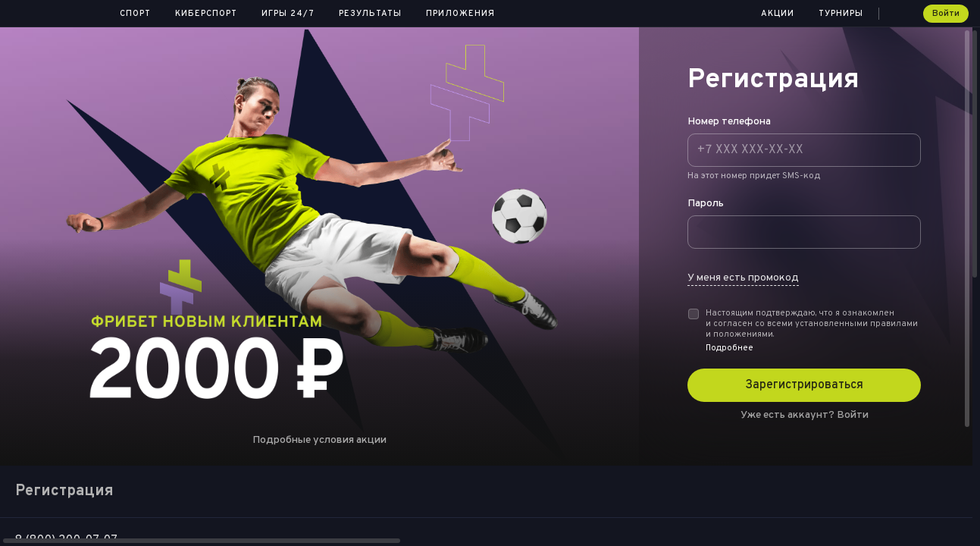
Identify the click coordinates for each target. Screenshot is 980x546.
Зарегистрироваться (804, 385)
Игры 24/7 (288, 14)
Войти (946, 14)
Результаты (370, 14)
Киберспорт (206, 14)
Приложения (460, 14)
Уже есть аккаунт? (805, 416)
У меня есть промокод (743, 278)
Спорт (135, 14)
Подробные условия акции (319, 440)
